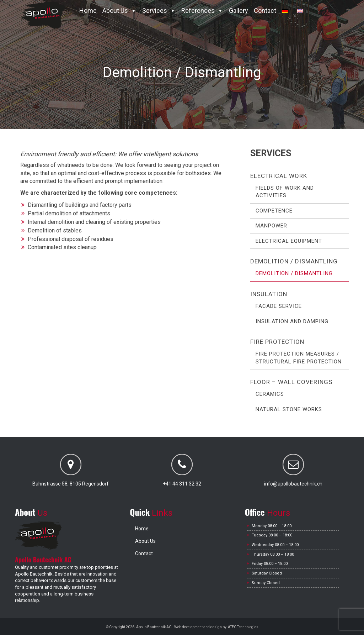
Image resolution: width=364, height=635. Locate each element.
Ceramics (270, 394)
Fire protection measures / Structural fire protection (299, 358)
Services (159, 11)
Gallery (239, 11)
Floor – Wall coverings (291, 382)
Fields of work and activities (285, 192)
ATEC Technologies (243, 627)
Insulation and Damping (292, 321)
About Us (119, 11)
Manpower (271, 226)
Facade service (279, 306)
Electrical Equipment (289, 241)
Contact (265, 11)
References (202, 11)
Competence (274, 211)
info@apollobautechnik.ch (293, 484)
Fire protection (277, 342)
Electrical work (279, 176)
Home (88, 11)
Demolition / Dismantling (294, 261)
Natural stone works (289, 409)
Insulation (269, 294)
